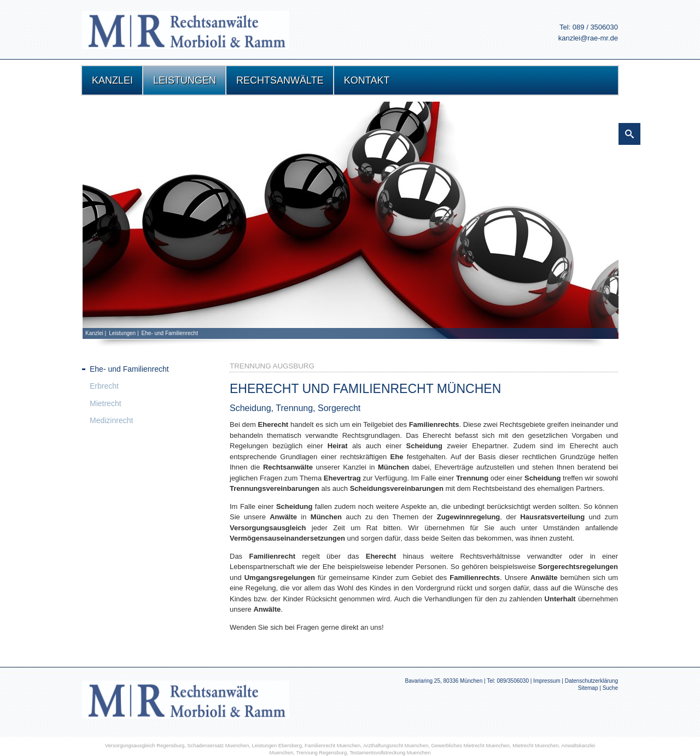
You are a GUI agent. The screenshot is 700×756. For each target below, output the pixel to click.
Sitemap (588, 688)
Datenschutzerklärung (591, 681)
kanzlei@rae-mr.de (588, 38)
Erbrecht (104, 386)
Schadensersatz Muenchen (218, 746)
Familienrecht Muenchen (332, 746)
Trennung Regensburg (321, 753)
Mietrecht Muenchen (536, 746)
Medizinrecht (111, 420)
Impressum (547, 681)
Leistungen (122, 333)
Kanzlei (94, 333)
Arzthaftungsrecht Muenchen (396, 746)
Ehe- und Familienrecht (170, 333)
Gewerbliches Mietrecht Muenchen (470, 746)
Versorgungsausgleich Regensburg (145, 746)
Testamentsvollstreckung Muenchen (390, 753)
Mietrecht (106, 403)
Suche (610, 688)
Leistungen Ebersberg (277, 746)
